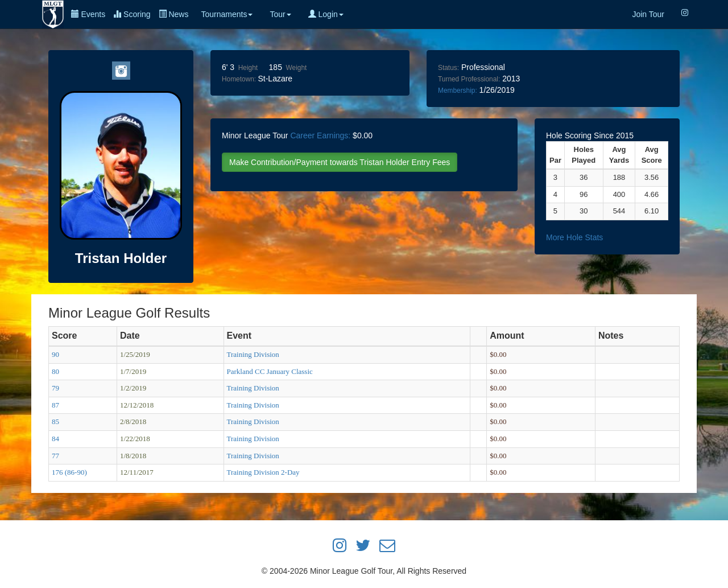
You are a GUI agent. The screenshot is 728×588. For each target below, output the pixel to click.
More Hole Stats (574, 237)
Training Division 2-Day (263, 472)
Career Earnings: (320, 135)
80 (55, 371)
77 (55, 456)
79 (55, 388)
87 (55, 405)
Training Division (253, 354)
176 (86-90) (69, 472)
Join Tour (648, 14)
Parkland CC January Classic (270, 371)
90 (55, 354)
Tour (280, 14)
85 (55, 422)
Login (326, 14)
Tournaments (227, 14)
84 (55, 439)
